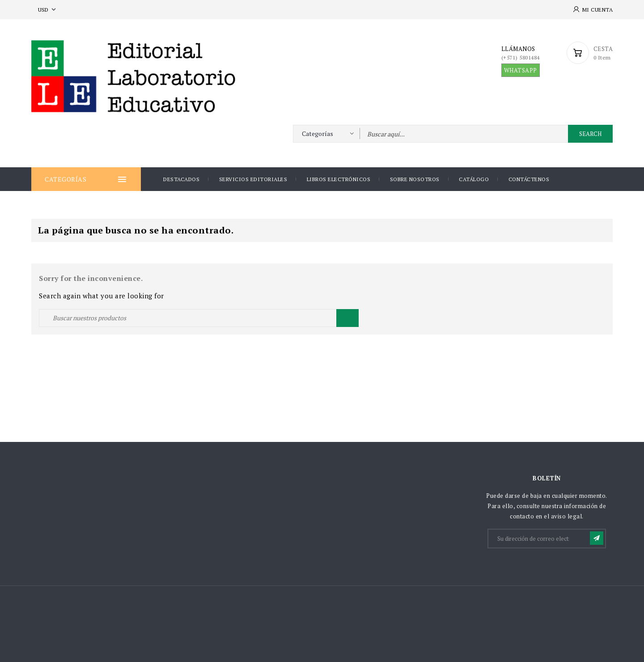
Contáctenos (529, 179)
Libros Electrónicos (339, 179)
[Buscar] (199, 318)
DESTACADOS (181, 179)
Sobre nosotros (415, 179)
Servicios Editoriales (253, 179)
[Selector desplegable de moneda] (48, 10)
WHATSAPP (521, 70)
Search (590, 134)
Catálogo (474, 179)
